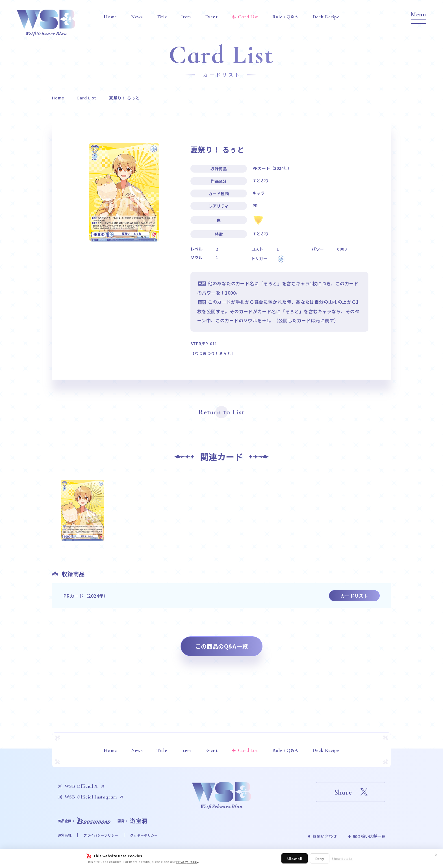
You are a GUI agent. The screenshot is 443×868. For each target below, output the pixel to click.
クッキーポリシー (144, 835)
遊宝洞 (139, 821)
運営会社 (65, 835)
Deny (320, 859)
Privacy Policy (187, 862)
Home (58, 98)
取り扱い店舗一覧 (369, 836)
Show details (342, 859)
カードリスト (354, 596)
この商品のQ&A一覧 (222, 646)
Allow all (295, 859)
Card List (86, 98)
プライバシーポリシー (101, 835)
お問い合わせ (325, 836)
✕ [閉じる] (436, 854)
